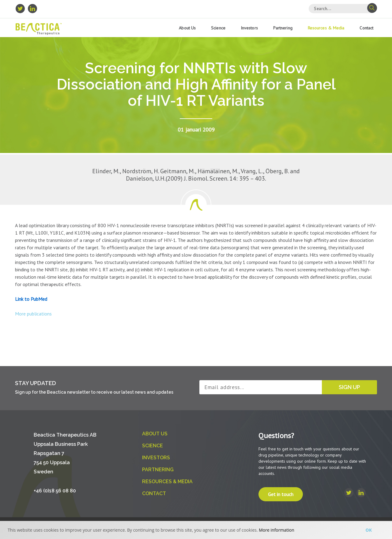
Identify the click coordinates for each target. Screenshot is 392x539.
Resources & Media (326, 28)
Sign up (349, 387)
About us (187, 28)
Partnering (283, 28)
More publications (33, 314)
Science (218, 28)
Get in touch (281, 494)
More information (276, 530)
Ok (369, 530)
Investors (249, 28)
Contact (366, 28)
